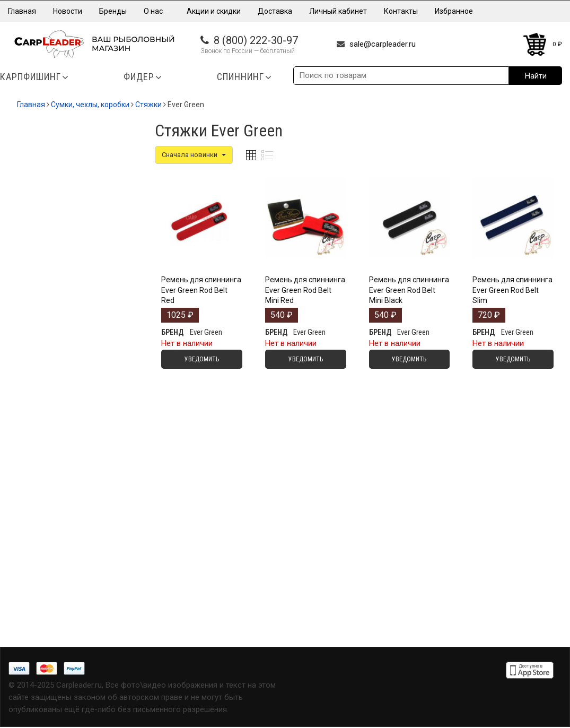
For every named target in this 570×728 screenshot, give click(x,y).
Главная (22, 11)
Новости (68, 11)
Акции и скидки (214, 11)
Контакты (401, 11)
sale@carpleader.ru (383, 44)
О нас (157, 11)
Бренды (113, 11)
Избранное (454, 11)
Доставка (275, 11)
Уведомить (202, 359)
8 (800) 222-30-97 (256, 40)
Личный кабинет (338, 11)
